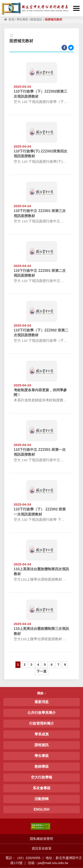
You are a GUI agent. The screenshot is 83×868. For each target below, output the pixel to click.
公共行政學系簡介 (42, 713)
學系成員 (42, 734)
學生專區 (22, 19)
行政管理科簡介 (42, 723)
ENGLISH (41, 809)
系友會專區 (42, 788)
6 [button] (52, 664)
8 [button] (65, 664)
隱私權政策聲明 (41, 839)
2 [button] (25, 664)
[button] (76, 8)
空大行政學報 (42, 777)
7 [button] (58, 664)
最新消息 (42, 702)
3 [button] (31, 664)
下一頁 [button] (41, 671)
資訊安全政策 (42, 848)
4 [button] (38, 664)
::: (4, 4)
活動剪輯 (42, 799)
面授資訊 (36, 19)
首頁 (11, 19)
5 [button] (45, 664)
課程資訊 (42, 745)
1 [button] (18, 664)
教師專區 (42, 767)
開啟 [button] (42, 693)
